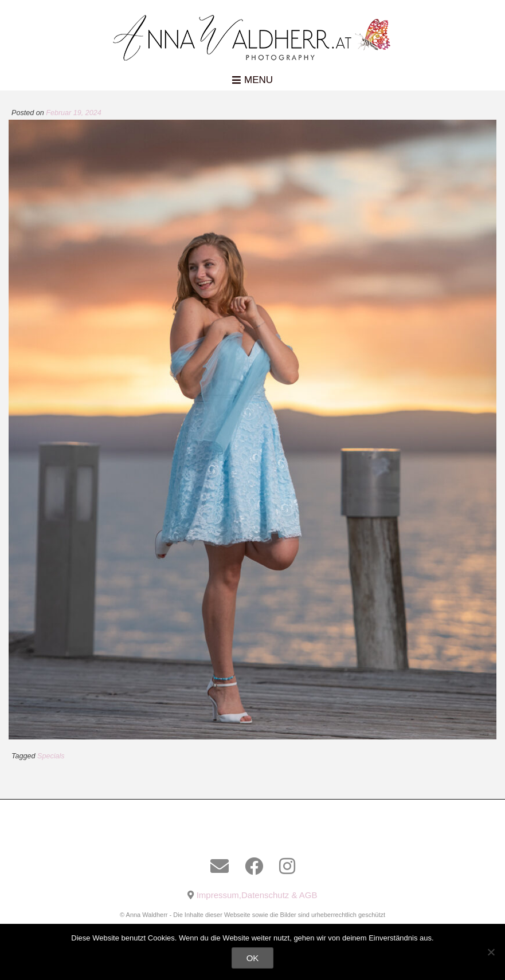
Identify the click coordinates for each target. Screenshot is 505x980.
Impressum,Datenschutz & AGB (257, 895)
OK (253, 958)
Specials (51, 756)
